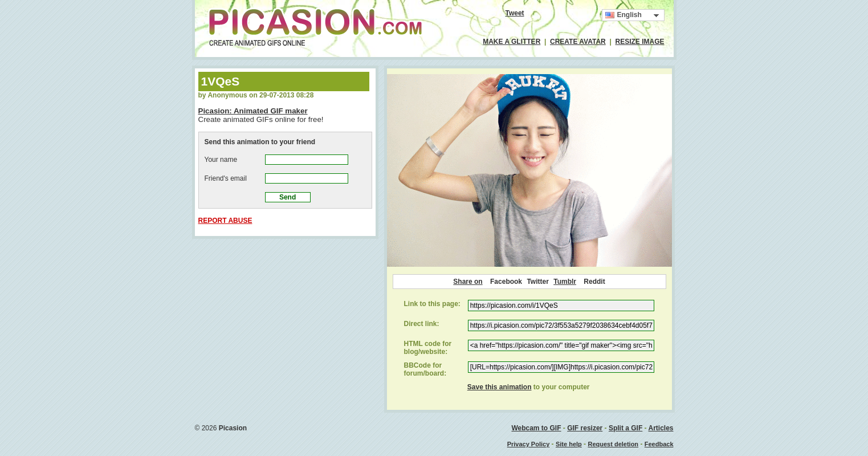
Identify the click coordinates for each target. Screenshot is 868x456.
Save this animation (500, 387)
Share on (468, 282)
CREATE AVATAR (578, 42)
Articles (661, 428)
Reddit (594, 282)
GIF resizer (585, 428)
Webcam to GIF (536, 428)
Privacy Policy (529, 444)
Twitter (537, 282)
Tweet (514, 13)
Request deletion (613, 444)
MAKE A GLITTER (512, 42)
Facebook (506, 282)
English (624, 15)
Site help (569, 444)
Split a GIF (625, 428)
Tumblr (565, 282)
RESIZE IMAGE (639, 42)
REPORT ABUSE (225, 221)
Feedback (659, 444)
